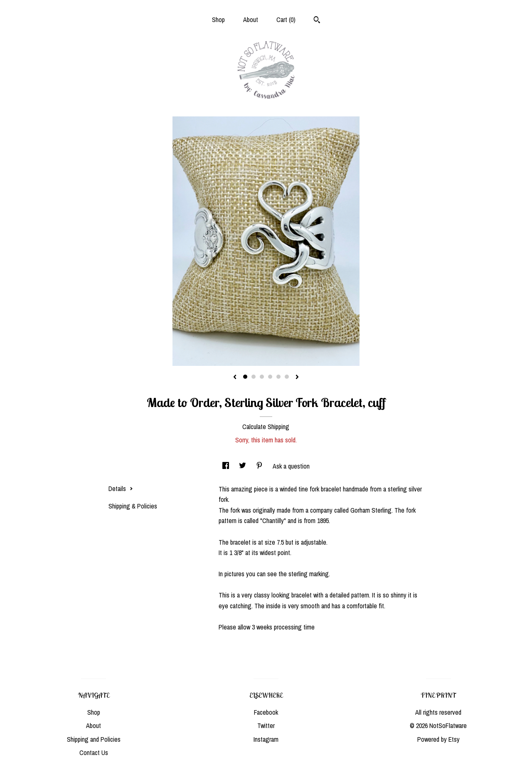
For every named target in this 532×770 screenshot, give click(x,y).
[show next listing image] (297, 378)
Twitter (266, 726)
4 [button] (270, 377)
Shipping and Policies (94, 739)
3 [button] (262, 377)
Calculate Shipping (266, 427)
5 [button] (278, 377)
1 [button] (245, 377)
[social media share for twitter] (243, 466)
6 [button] (287, 377)
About (251, 20)
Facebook (266, 712)
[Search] (317, 21)
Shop (218, 20)
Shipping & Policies (133, 506)
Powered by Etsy (438, 739)
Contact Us (94, 753)
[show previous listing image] (235, 378)
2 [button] (254, 377)
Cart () (286, 20)
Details (121, 489)
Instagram (266, 739)
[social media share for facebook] (227, 466)
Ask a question (291, 466)
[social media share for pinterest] (260, 466)
